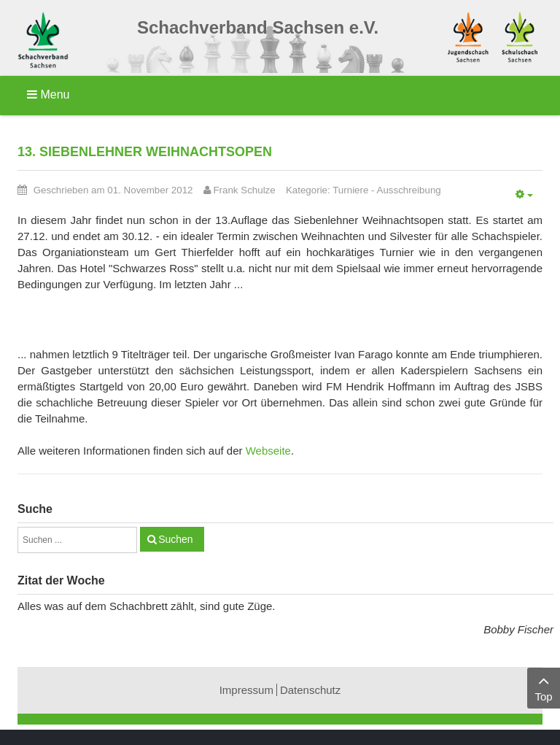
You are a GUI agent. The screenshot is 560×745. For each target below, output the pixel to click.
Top (544, 687)
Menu (48, 94)
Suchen (175, 539)
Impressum (246, 690)
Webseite (268, 451)
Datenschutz (310, 690)
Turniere (350, 190)
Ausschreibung (409, 190)
